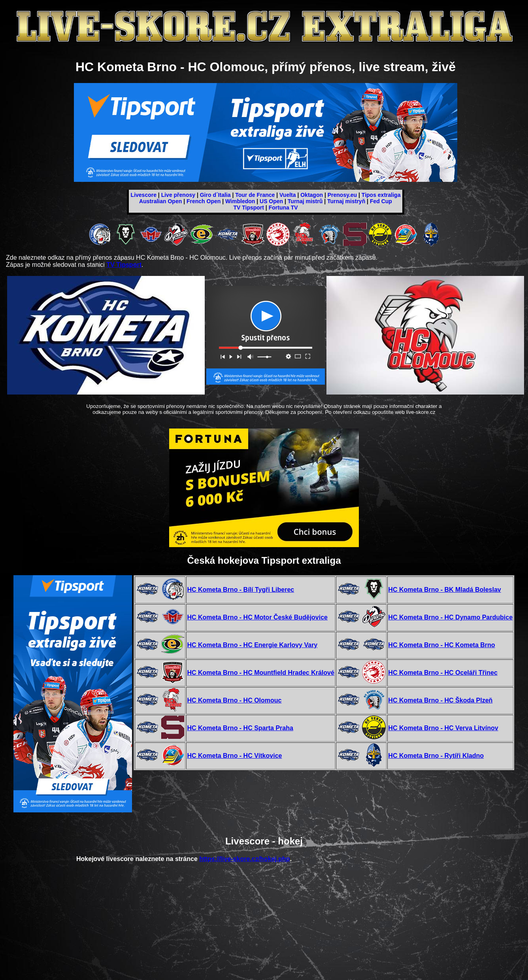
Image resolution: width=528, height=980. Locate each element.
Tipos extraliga (381, 195)
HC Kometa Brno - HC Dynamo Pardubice (450, 617)
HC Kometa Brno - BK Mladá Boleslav (444, 590)
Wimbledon (240, 201)
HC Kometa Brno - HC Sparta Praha (240, 728)
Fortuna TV (283, 208)
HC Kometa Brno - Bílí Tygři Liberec (240, 590)
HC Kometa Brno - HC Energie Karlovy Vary (252, 645)
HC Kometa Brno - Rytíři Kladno (436, 756)
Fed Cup (381, 201)
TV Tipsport (249, 208)
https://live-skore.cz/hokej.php (244, 859)
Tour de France (255, 195)
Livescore (144, 195)
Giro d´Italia (215, 195)
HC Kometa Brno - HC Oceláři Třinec (443, 673)
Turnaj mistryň (346, 201)
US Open (271, 201)
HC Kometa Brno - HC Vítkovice (234, 756)
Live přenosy (178, 195)
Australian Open (160, 201)
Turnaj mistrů (305, 201)
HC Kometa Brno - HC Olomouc (234, 700)
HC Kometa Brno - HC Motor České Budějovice (257, 617)
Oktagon (312, 195)
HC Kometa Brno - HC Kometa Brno (441, 645)
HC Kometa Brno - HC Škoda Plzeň (440, 700)
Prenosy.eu (342, 195)
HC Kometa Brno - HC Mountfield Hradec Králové (260, 673)
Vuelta (288, 195)
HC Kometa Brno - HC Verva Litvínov (443, 728)
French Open (204, 201)
